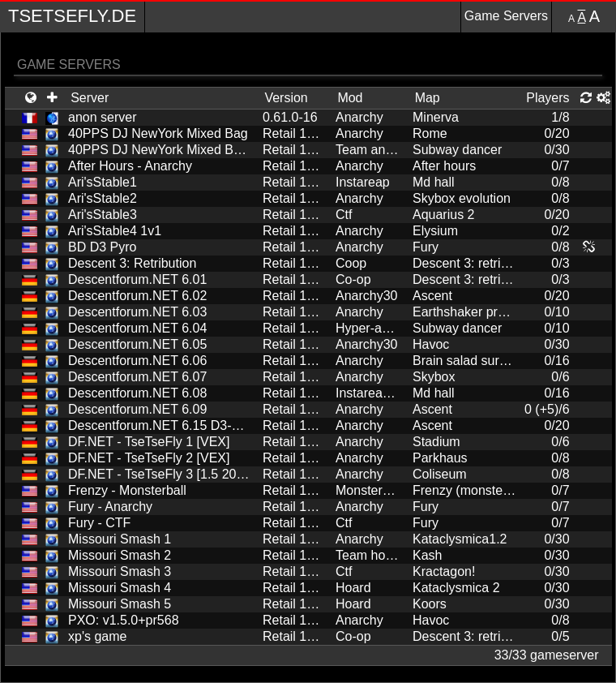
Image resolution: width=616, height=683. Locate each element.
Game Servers (506, 16)
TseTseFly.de (72, 16)
